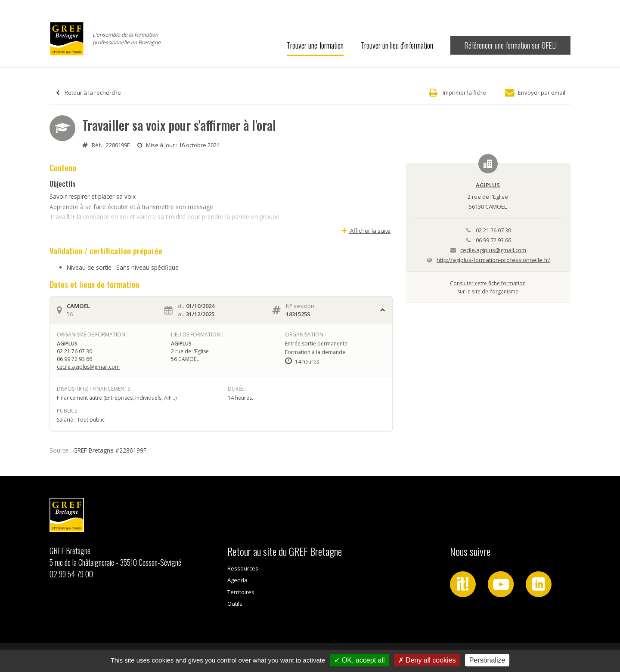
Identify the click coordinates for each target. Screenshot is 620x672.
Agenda (237, 580)
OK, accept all (359, 660)
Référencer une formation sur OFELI (510, 45)
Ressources (243, 568)
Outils (235, 604)
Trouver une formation (315, 45)
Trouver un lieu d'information (397, 45)
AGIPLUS (488, 185)
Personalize (487, 660)
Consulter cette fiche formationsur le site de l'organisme (488, 287)
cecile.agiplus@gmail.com (88, 367)
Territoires (241, 592)
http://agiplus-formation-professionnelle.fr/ (493, 260)
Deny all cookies (427, 660)
